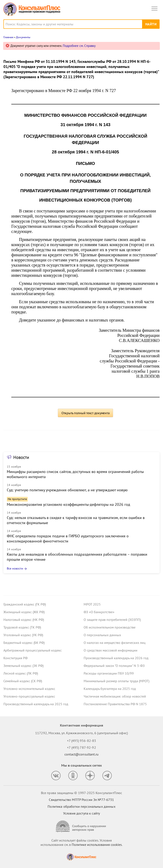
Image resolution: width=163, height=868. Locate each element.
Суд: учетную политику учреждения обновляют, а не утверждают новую (67, 490)
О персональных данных (102, 635)
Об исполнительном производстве (110, 627)
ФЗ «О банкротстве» (99, 612)
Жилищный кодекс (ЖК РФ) (24, 612)
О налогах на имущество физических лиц (115, 643)
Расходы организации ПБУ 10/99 (109, 673)
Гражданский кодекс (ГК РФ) (25, 604)
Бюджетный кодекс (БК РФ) (24, 643)
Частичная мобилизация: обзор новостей (115, 696)
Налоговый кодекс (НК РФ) (24, 620)
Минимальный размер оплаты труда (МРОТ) (116, 681)
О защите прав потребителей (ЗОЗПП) (112, 620)
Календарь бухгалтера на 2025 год (110, 689)
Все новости (15, 568)
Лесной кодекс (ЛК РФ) (21, 673)
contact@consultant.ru (81, 754)
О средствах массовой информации (111, 650)
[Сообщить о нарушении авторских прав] (81, 826)
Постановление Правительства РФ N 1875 (115, 704)
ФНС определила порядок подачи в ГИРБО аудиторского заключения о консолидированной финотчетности (68, 539)
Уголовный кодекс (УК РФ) (23, 635)
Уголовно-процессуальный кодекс (29, 696)
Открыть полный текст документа (86, 413)
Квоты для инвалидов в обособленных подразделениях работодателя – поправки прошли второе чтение (77, 557)
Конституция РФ (15, 658)
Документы (23, 37)
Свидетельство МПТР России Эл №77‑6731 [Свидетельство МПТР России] (81, 800)
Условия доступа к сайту (81, 813)
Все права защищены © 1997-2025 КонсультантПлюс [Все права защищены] (81, 793)
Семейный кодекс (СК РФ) (23, 681)
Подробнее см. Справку (79, 46)
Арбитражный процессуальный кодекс (33, 650)
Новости (21, 457)
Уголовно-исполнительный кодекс (29, 689)
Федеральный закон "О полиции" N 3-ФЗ (114, 666)
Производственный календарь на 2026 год (116, 658)
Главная (8, 37)
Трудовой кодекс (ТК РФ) (22, 627)
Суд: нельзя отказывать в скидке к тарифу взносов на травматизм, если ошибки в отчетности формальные (76, 520)
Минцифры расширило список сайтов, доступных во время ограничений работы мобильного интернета (75, 474)
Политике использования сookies (97, 845)
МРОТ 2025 (92, 604)
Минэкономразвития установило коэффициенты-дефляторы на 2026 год (68, 504)
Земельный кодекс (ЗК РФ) (23, 666)
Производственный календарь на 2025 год (36, 704)
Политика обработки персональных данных (81, 806)
